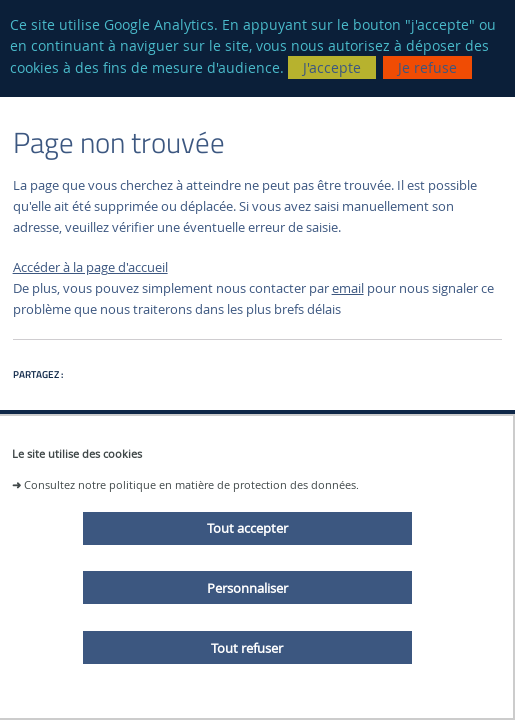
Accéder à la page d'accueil (90, 267)
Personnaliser (247, 588)
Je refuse (427, 67)
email (348, 288)
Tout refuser (247, 648)
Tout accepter (247, 528)
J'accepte (332, 67)
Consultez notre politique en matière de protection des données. (191, 484)
